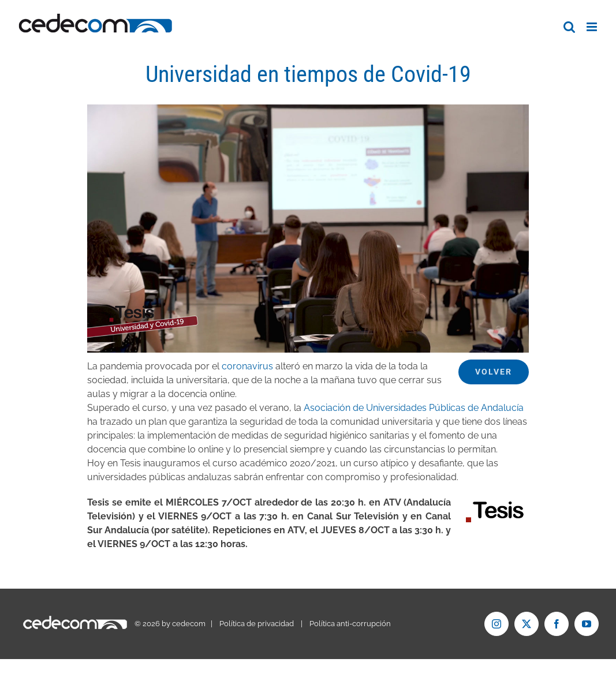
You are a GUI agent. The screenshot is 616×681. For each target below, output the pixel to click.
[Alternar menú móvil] (593, 27)
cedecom (189, 624)
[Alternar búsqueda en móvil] (569, 27)
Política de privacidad (257, 624)
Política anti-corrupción (350, 624)
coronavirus (247, 366)
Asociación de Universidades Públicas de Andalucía (414, 408)
